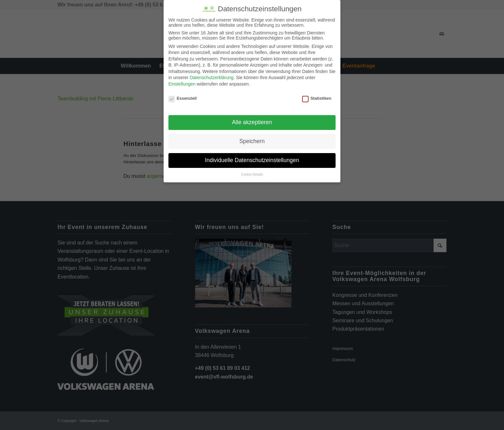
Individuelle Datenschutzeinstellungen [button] (252, 159)
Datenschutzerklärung (212, 77)
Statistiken (317, 97)
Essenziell (183, 97)
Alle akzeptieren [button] (252, 121)
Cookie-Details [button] (252, 173)
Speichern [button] (252, 140)
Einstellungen (182, 83)
